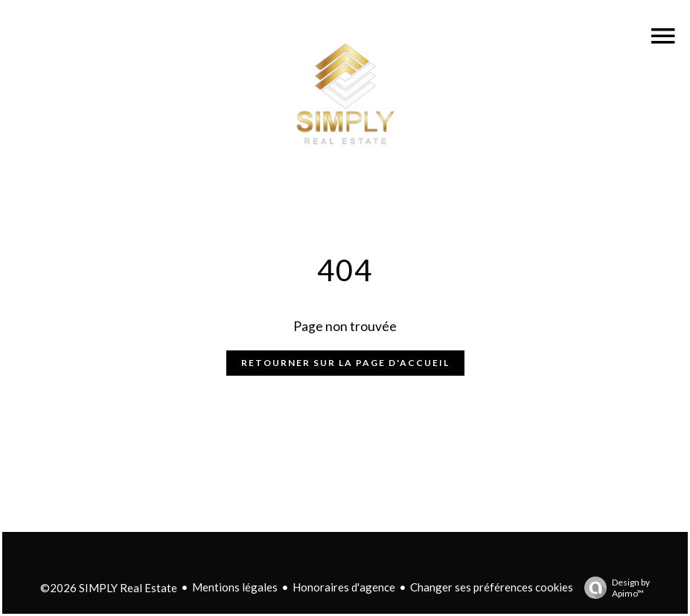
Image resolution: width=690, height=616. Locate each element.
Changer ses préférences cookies (492, 587)
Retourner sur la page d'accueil (345, 363)
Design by (613, 588)
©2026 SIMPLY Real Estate (109, 588)
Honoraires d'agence (344, 587)
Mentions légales (235, 587)
